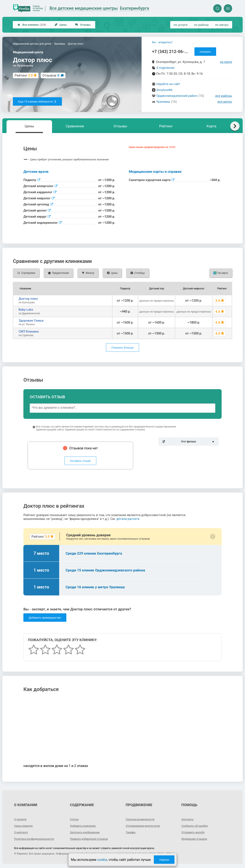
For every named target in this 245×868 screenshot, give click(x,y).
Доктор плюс (28, 299)
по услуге (181, 25)
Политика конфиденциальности (36, 839)
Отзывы (83, 25)
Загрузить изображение (86, 832)
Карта (212, 126)
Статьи (75, 819)
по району (201, 25)
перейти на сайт (168, 84)
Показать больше (123, 348)
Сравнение (75, 126)
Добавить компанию (84, 826)
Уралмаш (163, 102)
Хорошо (164, 860)
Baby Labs (26, 310)
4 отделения (165, 68)
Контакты (188, 819)
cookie (102, 860)
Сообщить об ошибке (196, 826)
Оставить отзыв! (80, 461)
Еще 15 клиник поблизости (37, 102)
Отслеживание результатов (145, 826)
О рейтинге (22, 832)
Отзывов (51, 75)
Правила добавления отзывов (91, 839)
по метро (222, 25)
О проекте (21, 819)
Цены (61, 25)
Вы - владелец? (162, 42)
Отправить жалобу (194, 832)
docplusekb (164, 90)
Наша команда (24, 826)
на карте (226, 62)
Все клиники (32, 25)
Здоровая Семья (31, 321)
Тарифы (131, 832)
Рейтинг (166, 126)
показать (205, 52)
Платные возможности (142, 819)
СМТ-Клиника (29, 331)
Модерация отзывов (196, 839)
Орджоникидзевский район (177, 96)
